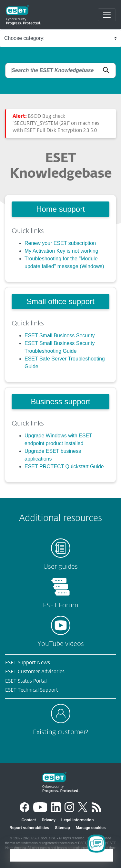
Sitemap (62, 828)
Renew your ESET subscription (60, 243)
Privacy (49, 820)
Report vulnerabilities (29, 828)
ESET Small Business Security (60, 336)
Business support (60, 401)
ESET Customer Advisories (35, 672)
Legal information (78, 820)
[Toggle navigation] (107, 15)
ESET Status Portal (26, 681)
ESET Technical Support (32, 690)
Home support (60, 209)
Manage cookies (91, 828)
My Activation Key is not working (61, 251)
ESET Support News (28, 663)
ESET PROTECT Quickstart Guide (64, 467)
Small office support (60, 301)
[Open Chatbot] (96, 844)
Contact (29, 820)
